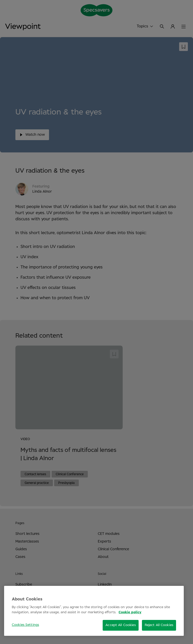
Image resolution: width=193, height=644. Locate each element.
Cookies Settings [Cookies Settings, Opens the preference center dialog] (25, 625)
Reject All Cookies (159, 625)
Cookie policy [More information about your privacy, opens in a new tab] (130, 612)
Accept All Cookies (120, 625)
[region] (94, 611)
